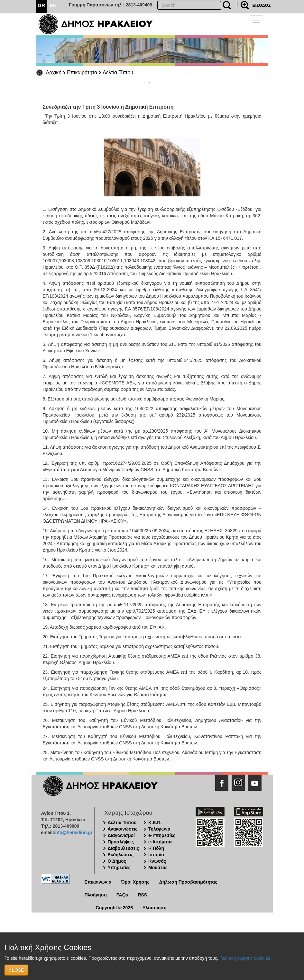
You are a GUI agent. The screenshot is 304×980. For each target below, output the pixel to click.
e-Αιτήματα (160, 842)
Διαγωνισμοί (121, 835)
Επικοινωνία (98, 882)
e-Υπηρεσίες (162, 835)
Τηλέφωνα (159, 829)
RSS (142, 895)
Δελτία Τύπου (118, 72)
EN (53, 5)
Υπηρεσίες (119, 868)
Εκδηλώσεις (121, 855)
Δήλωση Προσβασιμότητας (188, 882)
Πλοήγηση (96, 895)
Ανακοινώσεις (123, 829)
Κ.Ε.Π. (155, 823)
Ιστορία (156, 855)
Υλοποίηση (155, 908)
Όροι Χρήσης (135, 882)
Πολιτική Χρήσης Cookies (245, 958)
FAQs (122, 895)
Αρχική (54, 72)
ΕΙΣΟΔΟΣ (262, 5)
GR (42, 5)
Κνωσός (157, 861)
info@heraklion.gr (73, 832)
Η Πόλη (156, 848)
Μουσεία (157, 868)
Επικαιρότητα (82, 72)
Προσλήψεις (121, 842)
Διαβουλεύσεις (124, 848)
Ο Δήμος (117, 861)
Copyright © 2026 (114, 908)
